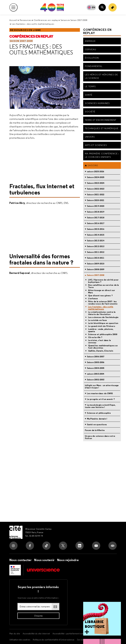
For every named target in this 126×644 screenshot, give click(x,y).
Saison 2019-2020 (96, 206)
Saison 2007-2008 (79, 20)
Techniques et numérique (102, 128)
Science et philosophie (99, 413)
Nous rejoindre (68, 560)
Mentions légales (100, 633)
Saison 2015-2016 (96, 229)
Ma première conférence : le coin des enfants (102, 155)
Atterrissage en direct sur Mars (102, 291)
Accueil (13, 20)
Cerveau (90, 49)
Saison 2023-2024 (96, 183)
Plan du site (15, 633)
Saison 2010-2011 (96, 258)
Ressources (26, 20)
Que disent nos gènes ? (100, 296)
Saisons (64, 20)
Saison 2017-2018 (96, 218)
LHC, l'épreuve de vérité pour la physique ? (103, 281)
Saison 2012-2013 (96, 246)
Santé (89, 95)
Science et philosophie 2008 (103, 334)
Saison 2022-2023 (96, 189)
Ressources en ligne (26, 30)
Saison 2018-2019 (96, 212)
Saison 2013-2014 (96, 241)
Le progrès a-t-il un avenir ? (101, 399)
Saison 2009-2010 (96, 264)
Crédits (101, 640)
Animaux (90, 41)
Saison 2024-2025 (96, 177)
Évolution (92, 58)
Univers (90, 137)
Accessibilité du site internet (36, 633)
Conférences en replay (46, 20)
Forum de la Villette (95, 430)
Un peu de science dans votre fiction (100, 437)
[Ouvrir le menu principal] (13, 7)
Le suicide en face (98, 320)
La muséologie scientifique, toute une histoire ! (100, 406)
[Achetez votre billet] (113, 7)
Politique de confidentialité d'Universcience (54, 640)
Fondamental (94, 66)
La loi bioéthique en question (103, 323)
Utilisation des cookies (20, 640)
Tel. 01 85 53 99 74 (34, 536)
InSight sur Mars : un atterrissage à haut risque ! (102, 386)
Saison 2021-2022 (96, 195)
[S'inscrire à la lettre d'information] (38, 616)
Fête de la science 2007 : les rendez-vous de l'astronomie (103, 303)
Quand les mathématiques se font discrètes (103, 347)
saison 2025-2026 (96, 171)
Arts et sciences (96, 145)
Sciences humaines (97, 103)
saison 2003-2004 (96, 374)
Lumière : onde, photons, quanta (101, 330)
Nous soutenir (44, 560)
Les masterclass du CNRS (100, 393)
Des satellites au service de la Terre (103, 286)
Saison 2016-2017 (96, 223)
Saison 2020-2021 (96, 200)
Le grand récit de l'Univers (102, 326)
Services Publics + (86, 640)
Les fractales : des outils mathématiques (41, 50)
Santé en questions (97, 424)
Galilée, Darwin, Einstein (101, 351)
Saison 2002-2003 (96, 380)
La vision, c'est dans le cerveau (100, 341)
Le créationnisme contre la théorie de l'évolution (102, 313)
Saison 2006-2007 (96, 357)
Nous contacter (21, 560)
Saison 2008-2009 (96, 269)
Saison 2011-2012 (96, 252)
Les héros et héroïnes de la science (101, 76)
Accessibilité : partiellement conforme (71, 633)
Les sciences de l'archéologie (103, 317)
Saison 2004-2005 (96, 368)
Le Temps (90, 86)
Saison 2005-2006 (96, 362)
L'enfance (93, 299)
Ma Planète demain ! (97, 419)
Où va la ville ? (95, 337)
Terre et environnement (101, 120)
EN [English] (94, 7)
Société (90, 112)
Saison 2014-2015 (96, 235)
